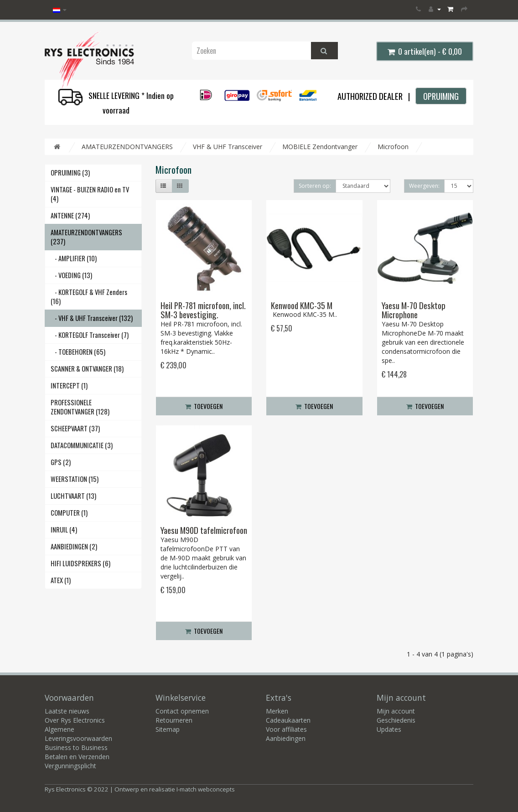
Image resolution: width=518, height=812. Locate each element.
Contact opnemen (182, 711)
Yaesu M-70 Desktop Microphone (414, 310)
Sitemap (168, 729)
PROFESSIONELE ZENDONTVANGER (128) (80, 407)
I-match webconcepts (206, 789)
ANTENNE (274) (70, 215)
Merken (277, 711)
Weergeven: (424, 186)
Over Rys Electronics (75, 720)
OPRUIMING (441, 96)
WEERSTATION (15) (75, 479)
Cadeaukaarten (288, 720)
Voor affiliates (286, 729)
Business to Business (76, 747)
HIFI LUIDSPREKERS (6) (80, 563)
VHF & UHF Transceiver (228, 147)
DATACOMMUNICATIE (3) (82, 445)
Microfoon (393, 147)
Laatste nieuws (67, 711)
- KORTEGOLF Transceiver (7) (90, 335)
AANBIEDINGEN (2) (74, 546)
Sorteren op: (315, 186)
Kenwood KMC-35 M (302, 305)
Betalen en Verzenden (77, 757)
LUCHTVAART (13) (73, 496)
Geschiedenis (396, 720)
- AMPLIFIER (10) (74, 258)
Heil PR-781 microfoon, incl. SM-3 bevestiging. (203, 310)
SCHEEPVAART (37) (75, 428)
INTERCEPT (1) (69, 385)
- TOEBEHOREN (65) (78, 352)
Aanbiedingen (286, 738)
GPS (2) (61, 462)
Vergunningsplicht (70, 766)
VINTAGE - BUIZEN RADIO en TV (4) (90, 194)
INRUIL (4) (64, 530)
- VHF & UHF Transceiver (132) (92, 318)
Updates (389, 729)
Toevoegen (204, 406)
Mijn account (396, 711)
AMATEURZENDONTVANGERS (127, 147)
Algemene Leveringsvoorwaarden (78, 734)
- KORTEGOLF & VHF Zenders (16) (89, 297)
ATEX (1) (61, 580)
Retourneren (174, 720)
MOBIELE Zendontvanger (320, 147)
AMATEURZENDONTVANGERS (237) (86, 237)
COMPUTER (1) (69, 513)
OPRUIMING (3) (70, 173)
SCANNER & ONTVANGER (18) (87, 369)
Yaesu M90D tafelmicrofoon (204, 530)
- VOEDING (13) (71, 275)
